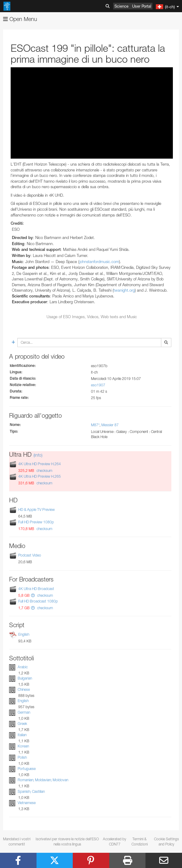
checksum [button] (44, 471)
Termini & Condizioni (140, 842)
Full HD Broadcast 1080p (38, 601)
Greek (22, 724)
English (24, 634)
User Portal (142, 6)
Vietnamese (27, 803)
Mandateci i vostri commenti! (17, 842)
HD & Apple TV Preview (37, 510)
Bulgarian (25, 678)
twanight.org (124, 290)
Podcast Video (30, 555)
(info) (38, 455)
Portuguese (27, 769)
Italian (22, 735)
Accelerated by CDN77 (115, 842)
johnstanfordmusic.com (99, 262)
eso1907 (98, 385)
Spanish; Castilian (31, 791)
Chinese (24, 689)
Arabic (23, 667)
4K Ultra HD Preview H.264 (40, 464)
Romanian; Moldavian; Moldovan (43, 780)
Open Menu (20, 19)
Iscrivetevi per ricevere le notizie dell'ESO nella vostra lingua (67, 842)
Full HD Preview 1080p (36, 522)
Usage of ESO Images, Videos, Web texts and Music (92, 317)
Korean (23, 746)
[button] (33, 595)
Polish (22, 757)
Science (121, 6)
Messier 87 (110, 425)
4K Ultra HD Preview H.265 (40, 476)
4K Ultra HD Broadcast (36, 589)
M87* (95, 425)
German (24, 712)
